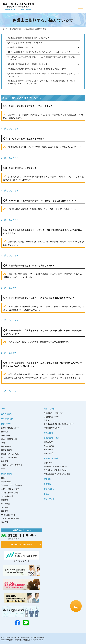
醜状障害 (5, 507)
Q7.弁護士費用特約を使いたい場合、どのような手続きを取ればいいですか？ (38, 69)
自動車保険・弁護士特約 (54, 413)
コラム (46, 494)
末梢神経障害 (6, 482)
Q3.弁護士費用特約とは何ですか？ (21, 47)
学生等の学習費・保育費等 (12, 465)
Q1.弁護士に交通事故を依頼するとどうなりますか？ (28, 38)
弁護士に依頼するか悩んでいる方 (57, 474)
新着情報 (47, 484)
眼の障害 (5, 522)
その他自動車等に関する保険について (59, 424)
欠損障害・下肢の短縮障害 (12, 485)
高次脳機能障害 (7, 496)
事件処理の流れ (7, 419)
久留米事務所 (49, 446)
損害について (6, 424)
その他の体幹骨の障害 (10, 493)
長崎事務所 (48, 453)
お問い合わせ (49, 489)
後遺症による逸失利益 (10, 454)
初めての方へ (6, 414)
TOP (3, 409)
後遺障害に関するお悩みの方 (55, 466)
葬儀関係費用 (6, 450)
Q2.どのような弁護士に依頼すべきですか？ (25, 43)
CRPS (3, 478)
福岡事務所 (48, 442)
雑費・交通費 (6, 446)
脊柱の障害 (6, 504)
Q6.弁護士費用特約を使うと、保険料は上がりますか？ (29, 64)
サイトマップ (49, 499)
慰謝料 (4, 443)
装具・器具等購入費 (9, 439)
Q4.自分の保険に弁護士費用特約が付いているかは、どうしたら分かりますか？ (39, 52)
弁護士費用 (48, 433)
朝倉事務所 (48, 449)
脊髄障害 (5, 500)
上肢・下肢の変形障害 (10, 489)
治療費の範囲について (10, 428)
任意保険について (51, 420)
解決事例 (47, 479)
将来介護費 (6, 435)
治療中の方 (48, 463)
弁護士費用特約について (54, 428)
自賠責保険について (52, 417)
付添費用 (5, 432)
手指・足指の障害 (8, 515)
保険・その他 (49, 409)
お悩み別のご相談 (16, 29)
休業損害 (5, 461)
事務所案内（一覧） (52, 438)
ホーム (5, 29)
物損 (3, 468)
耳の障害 (5, 511)
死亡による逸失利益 (9, 457)
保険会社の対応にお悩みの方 (55, 470)
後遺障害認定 (6, 474)
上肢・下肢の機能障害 (10, 518)
